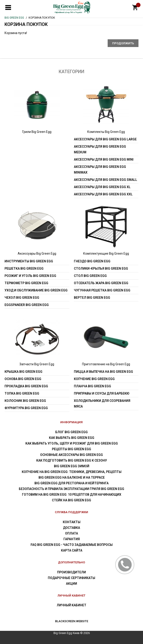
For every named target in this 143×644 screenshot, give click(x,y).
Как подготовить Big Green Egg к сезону (72, 460)
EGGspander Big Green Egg (27, 305)
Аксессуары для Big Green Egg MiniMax (100, 170)
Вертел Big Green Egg (92, 298)
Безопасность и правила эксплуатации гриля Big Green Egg (71, 489)
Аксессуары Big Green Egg (37, 254)
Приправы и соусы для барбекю (102, 393)
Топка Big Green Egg (22, 393)
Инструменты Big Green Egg (29, 261)
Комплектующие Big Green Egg (106, 254)
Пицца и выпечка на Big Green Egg (103, 372)
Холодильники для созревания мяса (102, 404)
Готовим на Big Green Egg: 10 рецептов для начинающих (72, 495)
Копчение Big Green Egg (94, 379)
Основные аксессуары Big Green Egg (71, 455)
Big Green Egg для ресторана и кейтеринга (71, 483)
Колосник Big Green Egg (25, 401)
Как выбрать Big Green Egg (72, 438)
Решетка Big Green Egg (24, 269)
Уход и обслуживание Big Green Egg (36, 290)
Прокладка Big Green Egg (26, 386)
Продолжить (123, 43)
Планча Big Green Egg (92, 386)
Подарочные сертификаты (71, 578)
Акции (71, 584)
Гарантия (72, 539)
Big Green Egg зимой (72, 466)
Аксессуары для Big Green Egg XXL (103, 194)
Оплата (71, 533)
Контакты (72, 522)
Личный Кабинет (71, 605)
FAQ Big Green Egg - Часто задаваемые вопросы (72, 545)
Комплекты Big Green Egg (106, 132)
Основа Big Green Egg (23, 379)
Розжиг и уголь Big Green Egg (30, 276)
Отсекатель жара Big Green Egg (101, 283)
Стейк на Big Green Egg (71, 500)
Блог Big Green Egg (71, 432)
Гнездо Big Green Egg (92, 261)
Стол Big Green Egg (90, 276)
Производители (71, 572)
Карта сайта (72, 550)
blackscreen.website (72, 621)
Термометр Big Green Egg (26, 283)
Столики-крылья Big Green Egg (101, 269)
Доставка (71, 528)
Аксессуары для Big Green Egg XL (102, 187)
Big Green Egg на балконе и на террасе (72, 477)
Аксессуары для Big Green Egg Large (105, 139)
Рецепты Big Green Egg (71, 449)
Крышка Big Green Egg (23, 372)
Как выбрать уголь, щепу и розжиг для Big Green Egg (72, 443)
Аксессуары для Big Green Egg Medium (100, 149)
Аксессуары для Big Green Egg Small (105, 180)
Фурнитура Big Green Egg (26, 408)
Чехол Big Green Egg (22, 298)
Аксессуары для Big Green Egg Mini (104, 159)
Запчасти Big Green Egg (37, 364)
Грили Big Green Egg (37, 132)
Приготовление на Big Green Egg (106, 364)
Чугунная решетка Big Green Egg (102, 290)
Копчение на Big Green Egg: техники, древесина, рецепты (72, 472)
